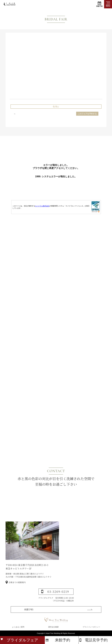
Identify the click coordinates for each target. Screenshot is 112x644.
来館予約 (99, 4)
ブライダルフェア (22, 640)
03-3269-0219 (58, 600)
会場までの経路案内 (17, 591)
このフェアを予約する (87, 114)
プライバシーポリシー (91, 628)
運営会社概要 (53, 628)
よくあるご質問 (18, 628)
